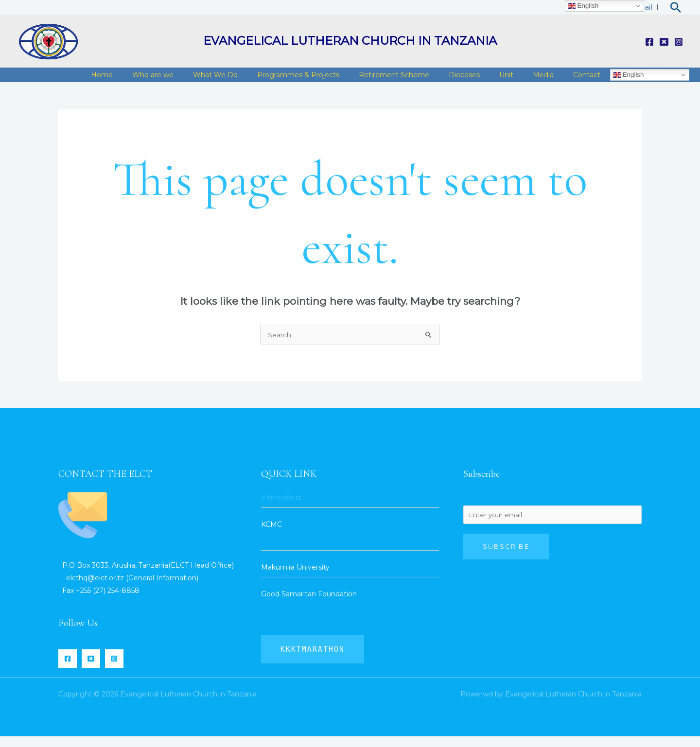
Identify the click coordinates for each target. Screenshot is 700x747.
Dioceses (481, 80)
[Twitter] (664, 42)
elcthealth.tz (282, 508)
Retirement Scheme (416, 80)
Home (143, 80)
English (628, 80)
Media (551, 80)
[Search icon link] (676, 7)
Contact (589, 80)
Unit (518, 80)
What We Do (247, 80)
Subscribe (506, 558)
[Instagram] (679, 42)
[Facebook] (649, 42)
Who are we (189, 80)
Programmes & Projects (325, 80)
